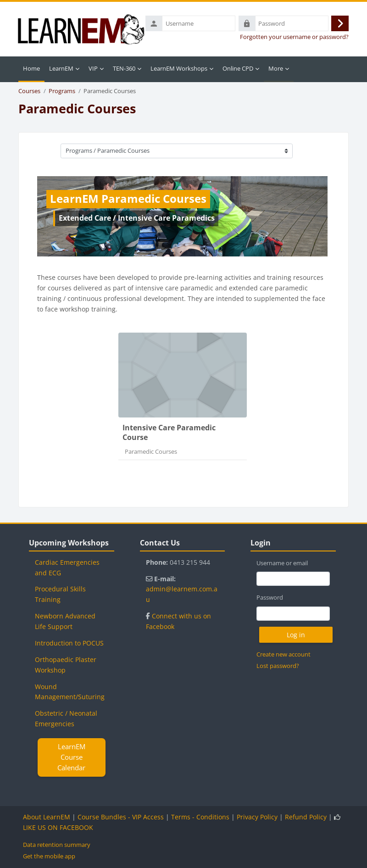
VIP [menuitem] (93, 68)
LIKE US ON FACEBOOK (58, 827)
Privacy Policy (257, 817)
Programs (62, 91)
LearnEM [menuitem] (61, 68)
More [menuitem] (276, 68)
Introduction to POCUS (69, 643)
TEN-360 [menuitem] (124, 68)
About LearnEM (47, 817)
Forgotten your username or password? (294, 37)
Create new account (284, 654)
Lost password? (278, 666)
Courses (29, 91)
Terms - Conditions (200, 817)
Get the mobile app (49, 856)
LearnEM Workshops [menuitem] (179, 68)
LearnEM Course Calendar (71, 757)
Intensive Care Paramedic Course (169, 432)
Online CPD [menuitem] (238, 68)
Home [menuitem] (31, 68)
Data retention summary (57, 845)
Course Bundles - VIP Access (121, 817)
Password (270, 597)
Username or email (282, 563)
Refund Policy (306, 817)
